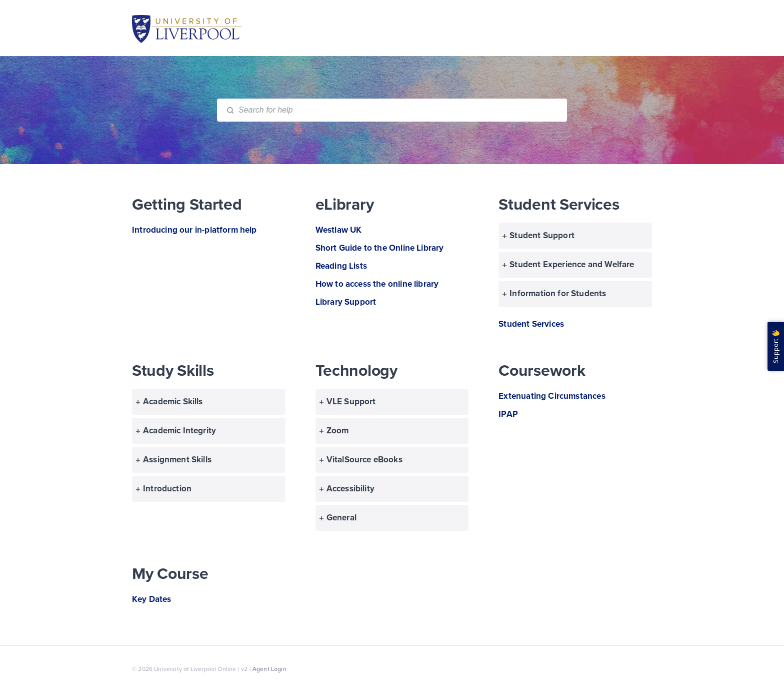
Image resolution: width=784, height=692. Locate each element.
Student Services (559, 205)
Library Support (346, 302)
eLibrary (345, 205)
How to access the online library (377, 284)
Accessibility (347, 489)
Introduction (164, 489)
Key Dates (152, 599)
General (338, 518)
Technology (356, 371)
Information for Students (554, 293)
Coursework (542, 371)
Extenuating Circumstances (552, 396)
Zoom (334, 431)
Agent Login (269, 669)
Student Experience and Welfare (568, 264)
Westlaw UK (339, 230)
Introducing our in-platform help (194, 230)
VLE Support (348, 402)
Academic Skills (169, 402)
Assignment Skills (174, 460)
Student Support (538, 235)
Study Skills (173, 371)
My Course (170, 574)
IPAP (508, 414)
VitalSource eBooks (361, 460)
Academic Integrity (176, 431)
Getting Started (187, 205)
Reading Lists (341, 266)
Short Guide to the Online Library (380, 248)
